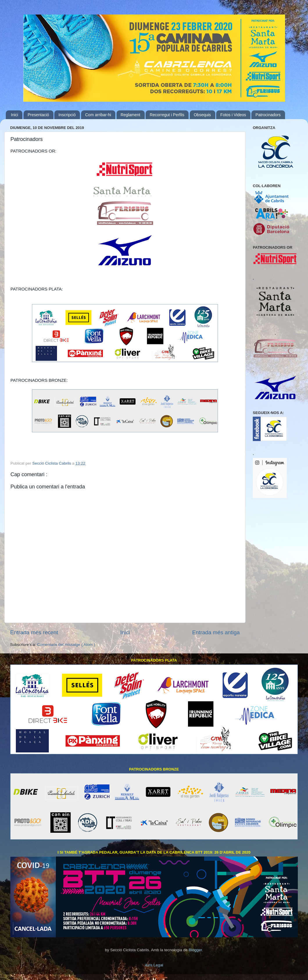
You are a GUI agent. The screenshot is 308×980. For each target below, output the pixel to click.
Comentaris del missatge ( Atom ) (66, 645)
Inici (15, 115)
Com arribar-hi (98, 115)
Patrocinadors (268, 115)
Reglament (130, 115)
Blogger (195, 950)
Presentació (38, 115)
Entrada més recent (34, 632)
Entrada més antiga (216, 632)
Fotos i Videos (233, 115)
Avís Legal (154, 965)
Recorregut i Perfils (167, 115)
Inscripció (67, 115)
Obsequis (202, 115)
